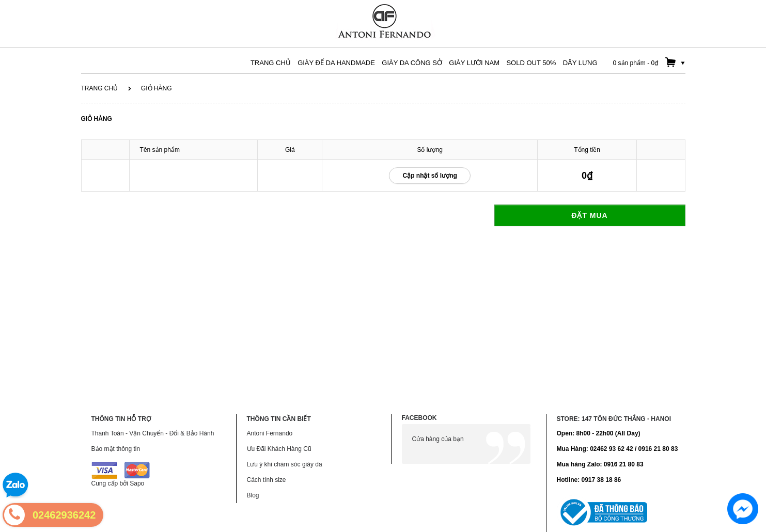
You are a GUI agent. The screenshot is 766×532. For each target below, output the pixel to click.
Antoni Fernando (270, 433)
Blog (253, 495)
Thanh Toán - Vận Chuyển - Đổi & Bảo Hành (153, 433)
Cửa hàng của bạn (438, 439)
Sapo (137, 483)
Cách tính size (267, 480)
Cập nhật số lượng (429, 176)
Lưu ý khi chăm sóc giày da (285, 464)
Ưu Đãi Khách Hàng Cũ (279, 449)
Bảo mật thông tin (116, 449)
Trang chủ (100, 88)
